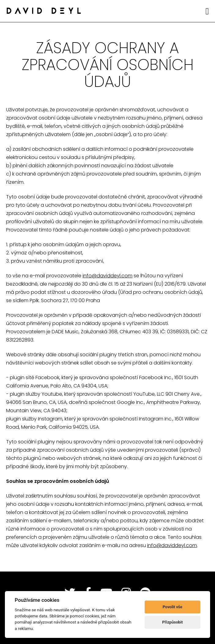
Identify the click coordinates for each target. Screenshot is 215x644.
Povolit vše (172, 607)
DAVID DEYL (45, 12)
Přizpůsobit (172, 622)
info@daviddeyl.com (107, 276)
